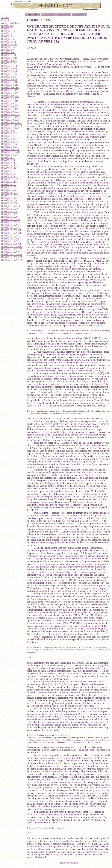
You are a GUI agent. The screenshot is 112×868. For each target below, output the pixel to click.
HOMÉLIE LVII (9, 176)
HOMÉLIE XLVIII (10, 152)
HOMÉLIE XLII (9, 136)
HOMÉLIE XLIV (10, 141)
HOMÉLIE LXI (9, 187)
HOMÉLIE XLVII (10, 149)
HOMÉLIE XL (8, 131)
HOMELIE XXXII (10, 109)
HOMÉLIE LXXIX (11, 236)
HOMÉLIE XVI (9, 66)
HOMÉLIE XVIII (10, 71)
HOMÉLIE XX (9, 77)
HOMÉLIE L (8, 158)
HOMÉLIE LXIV (10, 195)
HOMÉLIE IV (8, 34)
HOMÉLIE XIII (9, 58)
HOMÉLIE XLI (9, 133)
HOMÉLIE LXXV (10, 225)
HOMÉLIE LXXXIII (11, 246)
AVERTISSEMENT (11, 23)
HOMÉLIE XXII (9, 82)
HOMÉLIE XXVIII (11, 98)
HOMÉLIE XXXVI (11, 120)
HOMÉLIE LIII (9, 166)
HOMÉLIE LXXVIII (11, 233)
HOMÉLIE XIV (9, 61)
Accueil (5, 17)
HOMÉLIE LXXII (10, 217)
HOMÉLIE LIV (9, 168)
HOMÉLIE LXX (9, 211)
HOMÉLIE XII (9, 55)
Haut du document (69, 863)
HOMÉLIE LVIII (10, 179)
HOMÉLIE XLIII (10, 139)
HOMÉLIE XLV (9, 144)
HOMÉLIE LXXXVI (11, 254)
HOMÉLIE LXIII (10, 193)
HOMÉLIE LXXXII (11, 244)
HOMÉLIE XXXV (10, 117)
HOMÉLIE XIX (9, 74)
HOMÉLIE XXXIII (11, 112)
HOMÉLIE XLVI (10, 147)
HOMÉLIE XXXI (10, 106)
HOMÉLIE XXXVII (11, 122)
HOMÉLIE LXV (9, 198)
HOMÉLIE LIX (9, 182)
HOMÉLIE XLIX (10, 155)
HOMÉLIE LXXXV (11, 252)
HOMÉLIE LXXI (10, 214)
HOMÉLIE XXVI (10, 93)
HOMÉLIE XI (8, 52)
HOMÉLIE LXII (9, 190)
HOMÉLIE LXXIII (11, 219)
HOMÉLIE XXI (9, 79)
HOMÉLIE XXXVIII (12, 125)
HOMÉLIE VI (8, 39)
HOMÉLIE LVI (9, 174)
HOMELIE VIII (9, 44)
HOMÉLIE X (8, 50)
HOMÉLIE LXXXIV (11, 249)
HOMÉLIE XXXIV (11, 114)
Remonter (6, 20)
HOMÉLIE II (8, 28)
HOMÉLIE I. (8, 26)
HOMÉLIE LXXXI (11, 241)
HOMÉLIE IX (8, 47)
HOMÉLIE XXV (10, 90)
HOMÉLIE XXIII (10, 85)
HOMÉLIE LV (8, 171)
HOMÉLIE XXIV (10, 87)
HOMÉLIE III (8, 31)
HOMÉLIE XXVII (10, 96)
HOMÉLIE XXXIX (11, 128)
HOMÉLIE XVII (9, 69)
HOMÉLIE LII (8, 163)
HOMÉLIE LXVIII (11, 206)
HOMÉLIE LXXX (10, 238)
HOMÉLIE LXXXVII (12, 257)
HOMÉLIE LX (8, 184)
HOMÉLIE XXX (10, 104)
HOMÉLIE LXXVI (11, 228)
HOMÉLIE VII (9, 42)
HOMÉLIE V (8, 36)
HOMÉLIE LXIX (10, 209)
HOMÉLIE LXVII (10, 203)
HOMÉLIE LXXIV (11, 222)
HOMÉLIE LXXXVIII (12, 260)
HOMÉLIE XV (9, 63)
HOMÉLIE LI (8, 160)
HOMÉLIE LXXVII (11, 230)
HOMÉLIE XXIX (10, 101)
